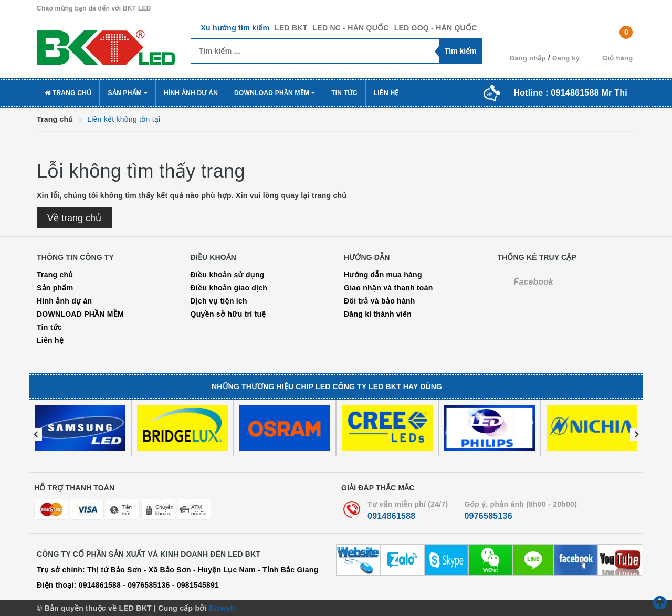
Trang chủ (68, 93)
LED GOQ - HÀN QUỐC (436, 28)
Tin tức (344, 93)
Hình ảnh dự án (191, 93)
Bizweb (222, 608)
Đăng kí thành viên (378, 314)
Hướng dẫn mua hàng (383, 275)
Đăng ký (566, 58)
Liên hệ (386, 93)
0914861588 (391, 516)
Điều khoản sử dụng (228, 275)
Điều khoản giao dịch (229, 288)
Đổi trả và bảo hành (380, 301)
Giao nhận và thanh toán (388, 288)
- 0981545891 (196, 585)
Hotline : (570, 93)
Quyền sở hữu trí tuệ (228, 314)
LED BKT (291, 28)
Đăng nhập (528, 58)
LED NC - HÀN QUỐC (351, 28)
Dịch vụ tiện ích (219, 301)
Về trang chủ (74, 218)
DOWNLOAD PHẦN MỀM (275, 93)
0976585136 (488, 516)
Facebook (534, 282)
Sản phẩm (128, 93)
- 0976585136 (146, 585)
